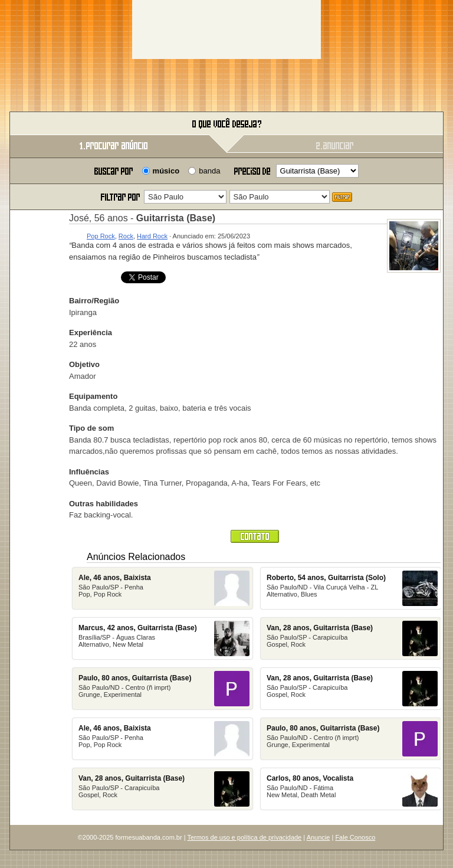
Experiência (91, 333)
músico (166, 171)
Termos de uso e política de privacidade (244, 837)
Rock (126, 236)
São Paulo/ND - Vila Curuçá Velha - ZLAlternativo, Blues (352, 588)
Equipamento (93, 396)
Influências (89, 472)
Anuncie (319, 837)
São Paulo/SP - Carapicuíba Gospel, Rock (164, 789)
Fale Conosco (355, 837)
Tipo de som (91, 428)
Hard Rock (152, 236)
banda (209, 171)
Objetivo (84, 364)
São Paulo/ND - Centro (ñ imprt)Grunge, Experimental (164, 689)
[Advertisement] (226, 30)
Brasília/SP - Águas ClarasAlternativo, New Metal (164, 638)
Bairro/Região (94, 301)
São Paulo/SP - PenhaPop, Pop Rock (164, 588)
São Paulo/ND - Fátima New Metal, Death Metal (352, 789)
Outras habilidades (104, 504)
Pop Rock (101, 236)
